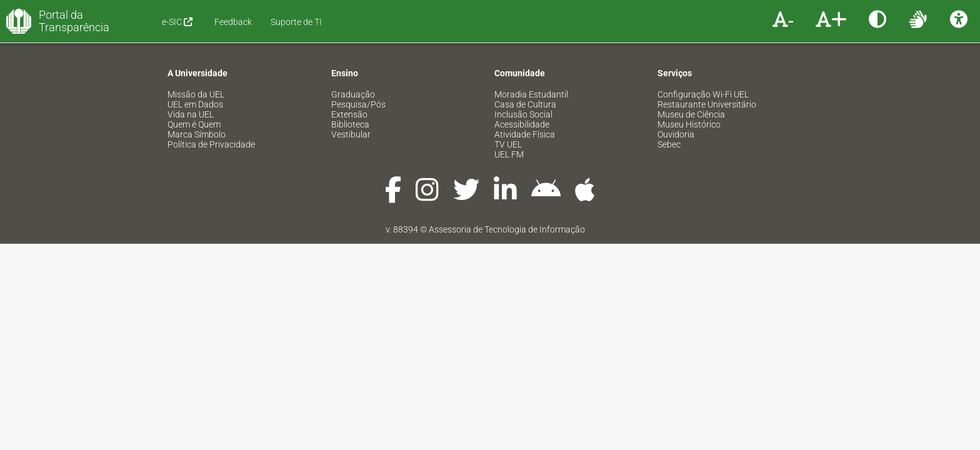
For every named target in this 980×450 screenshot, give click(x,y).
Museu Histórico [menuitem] (689, 124)
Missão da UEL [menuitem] (196, 94)
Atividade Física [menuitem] (525, 134)
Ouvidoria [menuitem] (676, 134)
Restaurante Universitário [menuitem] (707, 104)
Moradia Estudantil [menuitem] (531, 94)
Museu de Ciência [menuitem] (691, 114)
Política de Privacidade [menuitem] (211, 144)
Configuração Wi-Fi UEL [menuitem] (703, 94)
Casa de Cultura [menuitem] (525, 104)
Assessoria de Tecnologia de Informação (507, 229)
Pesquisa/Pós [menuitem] (358, 104)
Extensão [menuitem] (349, 114)
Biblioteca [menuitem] (350, 124)
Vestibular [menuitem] (351, 134)
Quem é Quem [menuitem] (194, 124)
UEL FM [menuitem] (509, 154)
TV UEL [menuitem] (508, 144)
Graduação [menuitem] (353, 94)
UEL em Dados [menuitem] (195, 104)
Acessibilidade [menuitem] (522, 124)
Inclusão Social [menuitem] (523, 114)
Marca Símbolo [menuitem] (197, 134)
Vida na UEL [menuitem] (191, 114)
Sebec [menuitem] (669, 144)
